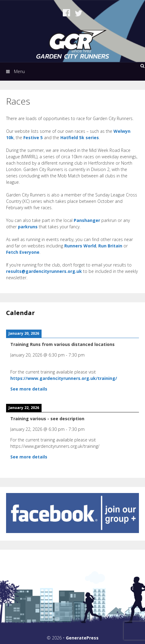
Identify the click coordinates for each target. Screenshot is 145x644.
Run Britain (110, 246)
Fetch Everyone (23, 252)
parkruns (28, 227)
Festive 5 (33, 138)
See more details (29, 389)
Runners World (80, 246)
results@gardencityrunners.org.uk (44, 271)
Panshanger (88, 220)
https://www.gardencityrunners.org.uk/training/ (64, 378)
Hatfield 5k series (80, 138)
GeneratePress (82, 638)
